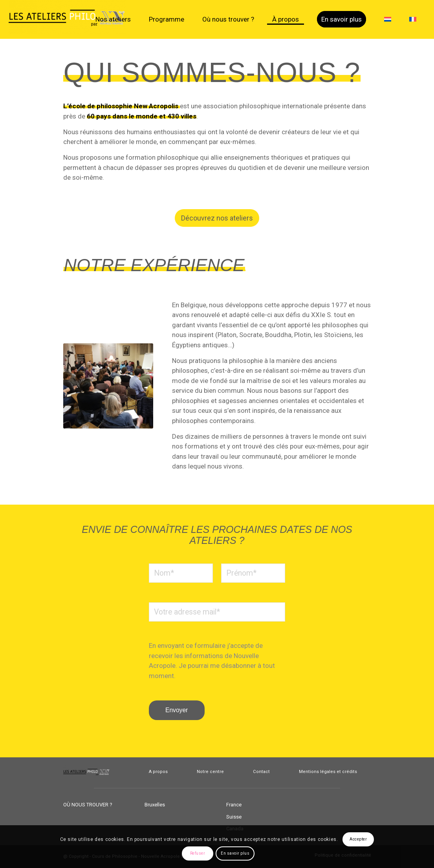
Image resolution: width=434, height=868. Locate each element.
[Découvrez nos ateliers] (217, 218)
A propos (158, 772)
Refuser (198, 853)
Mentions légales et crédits (328, 772)
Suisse (234, 817)
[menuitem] (113, 19)
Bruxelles (155, 805)
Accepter (358, 839)
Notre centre (210, 772)
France (234, 805)
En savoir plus (235, 853)
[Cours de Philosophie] (68, 19)
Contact (261, 772)
